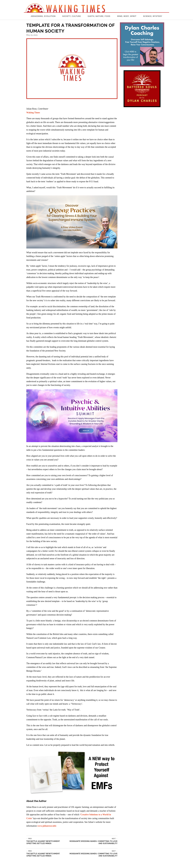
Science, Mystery (153, 16)
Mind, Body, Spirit (127, 16)
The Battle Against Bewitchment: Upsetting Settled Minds (48, 841)
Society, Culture (72, 16)
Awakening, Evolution (43, 16)
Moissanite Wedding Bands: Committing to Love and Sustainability (93, 841)
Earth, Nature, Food (99, 16)
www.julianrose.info (47, 826)
